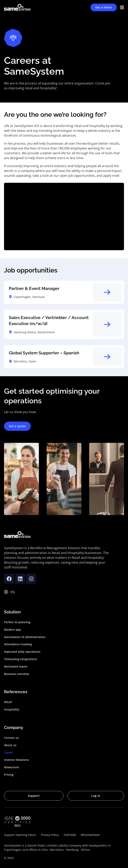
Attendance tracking (18, 644)
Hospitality (12, 709)
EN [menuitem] (13, 592)
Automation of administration (25, 637)
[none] (13, 592)
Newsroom (11, 767)
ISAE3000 (70, 835)
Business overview (16, 674)
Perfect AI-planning (17, 622)
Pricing (9, 775)
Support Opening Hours (20, 835)
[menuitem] (13, 592)
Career (9, 753)
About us (10, 745)
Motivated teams (16, 666)
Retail (8, 702)
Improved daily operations (22, 652)
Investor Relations (16, 760)
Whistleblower (90, 835)
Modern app (12, 630)
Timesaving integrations (20, 659)
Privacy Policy (50, 835)
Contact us (11, 738)
